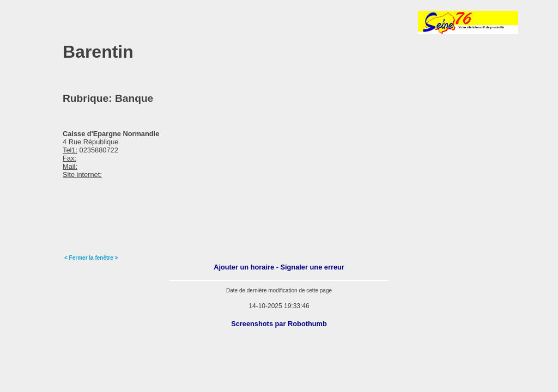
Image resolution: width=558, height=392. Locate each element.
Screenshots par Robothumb (279, 324)
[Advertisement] (149, 22)
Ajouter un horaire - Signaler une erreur (279, 267)
